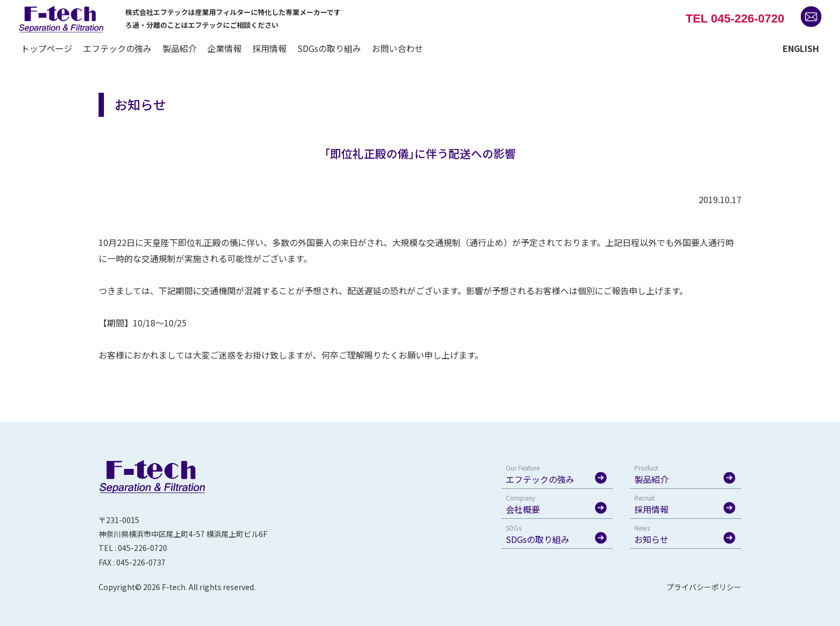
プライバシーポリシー (704, 587)
